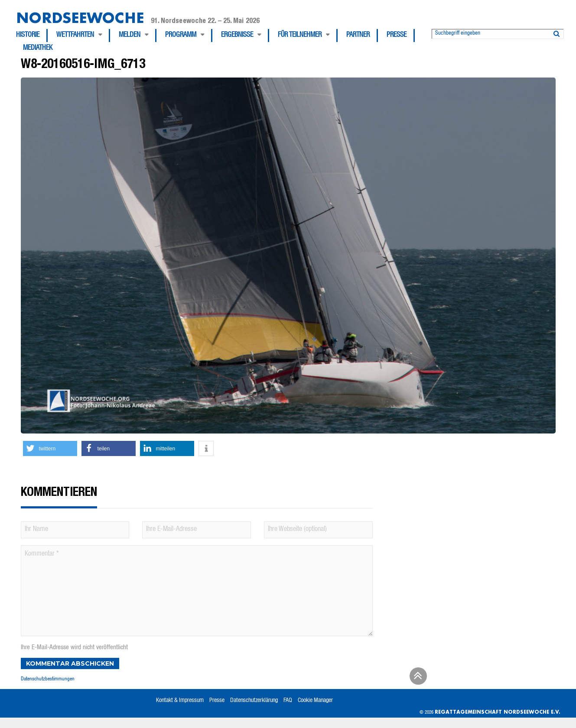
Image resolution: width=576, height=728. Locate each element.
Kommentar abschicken (70, 663)
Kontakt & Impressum (180, 701)
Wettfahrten (75, 36)
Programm (181, 36)
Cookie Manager (315, 701)
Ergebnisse (237, 36)
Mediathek (38, 49)
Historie (28, 36)
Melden (130, 36)
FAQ (288, 701)
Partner (358, 36)
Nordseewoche (80, 18)
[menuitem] (32, 36)
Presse (397, 36)
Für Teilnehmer (300, 36)
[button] (50, 448)
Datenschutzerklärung (254, 701)
